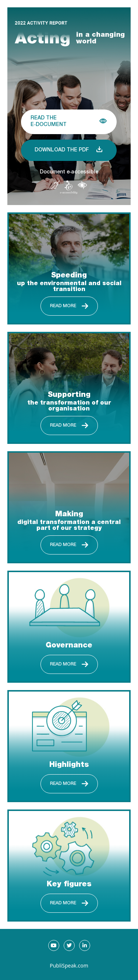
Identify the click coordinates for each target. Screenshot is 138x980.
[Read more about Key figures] (69, 866)
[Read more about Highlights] (69, 746)
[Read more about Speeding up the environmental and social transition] (69, 268)
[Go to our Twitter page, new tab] (69, 945)
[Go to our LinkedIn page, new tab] (85, 945)
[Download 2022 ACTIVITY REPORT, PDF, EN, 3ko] (69, 150)
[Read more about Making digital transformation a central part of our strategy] (69, 507)
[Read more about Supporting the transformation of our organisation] (69, 388)
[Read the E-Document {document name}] (69, 122)
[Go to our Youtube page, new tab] (54, 945)
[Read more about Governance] (69, 627)
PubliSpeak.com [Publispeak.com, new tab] (69, 965)
